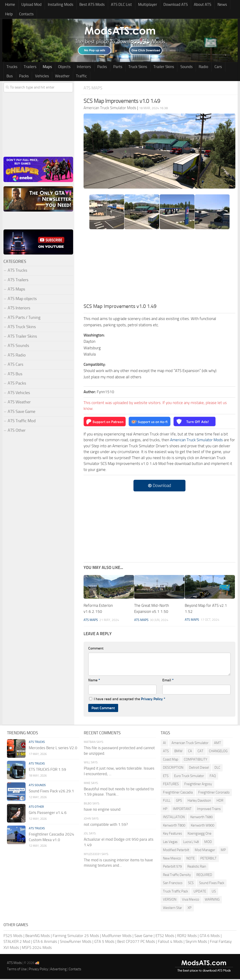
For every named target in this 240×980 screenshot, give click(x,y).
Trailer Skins (153, 68)
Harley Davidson (199, 802)
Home (10, 5)
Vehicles (13, 77)
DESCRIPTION (173, 769)
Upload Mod (30, 5)
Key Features (172, 835)
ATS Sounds (18, 347)
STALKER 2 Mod (17, 943)
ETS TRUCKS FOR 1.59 (47, 770)
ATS (166, 752)
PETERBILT (208, 859)
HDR (220, 802)
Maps (44, 68)
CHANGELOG (218, 752)
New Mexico (172, 859)
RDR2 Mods (187, 937)
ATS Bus (15, 375)
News (211, 5)
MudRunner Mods (117, 937)
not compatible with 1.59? (106, 825)
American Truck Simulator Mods (196, 441)
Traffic (50, 77)
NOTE (191, 859)
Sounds (174, 68)
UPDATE (200, 892)
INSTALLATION (174, 818)
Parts (109, 68)
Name (94, 681)
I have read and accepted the (127, 700)
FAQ (213, 777)
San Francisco (173, 884)
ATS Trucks (17, 272)
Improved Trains (209, 810)
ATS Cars (15, 366)
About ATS (193, 5)
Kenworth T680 (201, 818)
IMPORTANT (182, 810)
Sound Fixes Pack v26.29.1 (51, 792)
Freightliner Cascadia (178, 793)
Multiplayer (140, 5)
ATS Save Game (21, 413)
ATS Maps (93, 89)
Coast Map (171, 760)
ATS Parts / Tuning (24, 319)
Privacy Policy (152, 700)
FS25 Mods (13, 937)
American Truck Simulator (190, 744)
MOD (208, 843)
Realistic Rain (197, 868)
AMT (217, 744)
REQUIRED (204, 876)
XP (190, 909)
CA (190, 752)
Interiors (78, 68)
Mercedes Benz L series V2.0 (53, 749)
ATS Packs (17, 385)
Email (168, 681)
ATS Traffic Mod (22, 422)
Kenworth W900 (203, 826)
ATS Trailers (18, 281)
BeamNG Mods (38, 937)
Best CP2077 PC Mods (136, 943)
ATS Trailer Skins (22, 337)
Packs (95, 68)
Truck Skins (128, 68)
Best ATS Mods (88, 5)
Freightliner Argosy (198, 785)
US (214, 892)
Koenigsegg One (199, 835)
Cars (203, 68)
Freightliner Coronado (214, 793)
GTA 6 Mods (210, 937)
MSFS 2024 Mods (37, 948)
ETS (166, 777)
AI (164, 744)
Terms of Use (17, 970)
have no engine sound (102, 810)
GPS (179, 802)
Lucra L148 (191, 843)
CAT (200, 752)
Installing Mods (57, 5)
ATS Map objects (22, 300)
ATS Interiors (19, 309)
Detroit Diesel (199, 769)
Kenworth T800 (174, 826)
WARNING (212, 901)
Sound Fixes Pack (212, 884)
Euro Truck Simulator (189, 777)
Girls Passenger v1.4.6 (48, 813)
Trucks (11, 68)
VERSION (170, 901)
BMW (178, 752)
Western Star (172, 909)
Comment (96, 649)
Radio (190, 68)
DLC (217, 769)
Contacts (12, 15)
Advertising (58, 970)
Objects (60, 68)
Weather (32, 77)
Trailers (28, 68)
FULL (167, 802)
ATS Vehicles (19, 394)
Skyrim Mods (196, 943)
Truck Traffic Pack (175, 892)
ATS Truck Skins (22, 328)
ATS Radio (17, 356)
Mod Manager (205, 851)
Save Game (144, 937)
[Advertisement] (159, 269)
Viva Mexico (191, 901)
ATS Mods (14, 964)
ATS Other (17, 431)
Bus (215, 68)
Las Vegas (170, 843)
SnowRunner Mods (76, 943)
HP (165, 810)
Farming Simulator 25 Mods (76, 937)
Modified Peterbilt (176, 851)
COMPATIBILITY (196, 760)
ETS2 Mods (165, 937)
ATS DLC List (116, 5)
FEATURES (171, 785)
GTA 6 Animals (45, 943)
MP (223, 851)
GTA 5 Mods (104, 943)
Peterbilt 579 (172, 868)
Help (225, 5)
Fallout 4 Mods (170, 943)
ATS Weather (19, 403)
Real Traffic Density (177, 876)
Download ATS (167, 5)
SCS (191, 884)
